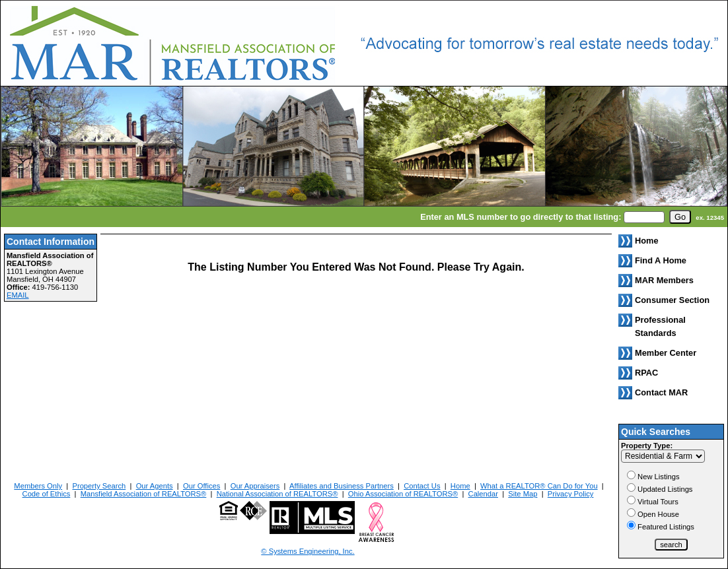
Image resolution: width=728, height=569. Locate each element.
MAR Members (664, 280)
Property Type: (647, 446)
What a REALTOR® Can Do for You (539, 486)
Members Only (38, 486)
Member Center (666, 353)
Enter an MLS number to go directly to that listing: (521, 217)
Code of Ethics (47, 494)
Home (460, 486)
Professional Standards (660, 326)
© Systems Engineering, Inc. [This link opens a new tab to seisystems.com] (308, 551)
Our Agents (155, 486)
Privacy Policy (571, 494)
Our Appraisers (255, 486)
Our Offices (201, 486)
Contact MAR (661, 392)
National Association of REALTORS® (277, 494)
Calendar (483, 494)
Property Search (99, 486)
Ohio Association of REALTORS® (403, 494)
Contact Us (422, 486)
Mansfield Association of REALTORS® (144, 494)
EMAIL (18, 295)
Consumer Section (672, 300)
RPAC (646, 373)
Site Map (523, 494)
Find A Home (661, 260)
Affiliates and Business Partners (342, 486)
